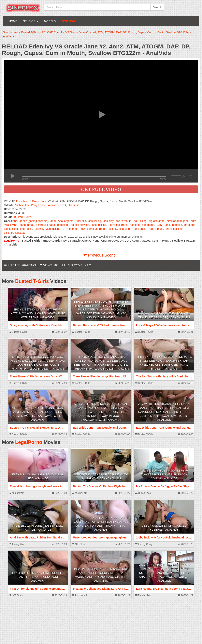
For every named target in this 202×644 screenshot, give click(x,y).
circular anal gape (178, 221)
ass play (108, 221)
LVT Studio (16, 595)
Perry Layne (38, 205)
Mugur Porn (17, 493)
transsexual (18, 233)
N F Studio (79, 544)
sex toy (113, 229)
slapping (125, 229)
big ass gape (157, 221)
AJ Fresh (74, 205)
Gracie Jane (39, 201)
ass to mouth (123, 221)
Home (13, 21)
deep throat (27, 225)
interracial (26, 229)
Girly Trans (163, 225)
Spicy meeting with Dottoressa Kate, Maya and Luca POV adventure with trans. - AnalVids (38, 313)
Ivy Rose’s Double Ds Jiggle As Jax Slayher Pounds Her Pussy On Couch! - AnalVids (164, 474)
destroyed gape (45, 225)
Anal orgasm (66, 221)
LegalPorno (29, 442)
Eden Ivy (21, 201)
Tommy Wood (18, 544)
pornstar (92, 229)
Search (157, 7)
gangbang (148, 225)
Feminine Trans (118, 225)
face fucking (99, 225)
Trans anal (138, 229)
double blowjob (80, 225)
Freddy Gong (144, 544)
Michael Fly (22, 205)
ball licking (140, 221)
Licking (39, 229)
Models (50, 21)
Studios (31, 21)
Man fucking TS (55, 229)
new (82, 229)
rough (103, 229)
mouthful (72, 229)
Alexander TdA (57, 205)
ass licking (95, 221)
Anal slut (81, 221)
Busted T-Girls (23, 217)
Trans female (155, 229)
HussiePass (143, 493)
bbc (15, 221)
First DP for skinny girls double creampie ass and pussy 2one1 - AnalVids (38, 577)
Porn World (79, 595)
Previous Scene (100, 255)
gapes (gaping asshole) (34, 221)
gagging (135, 225)
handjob (177, 225)
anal (53, 221)
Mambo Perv (143, 595)
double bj (63, 225)
